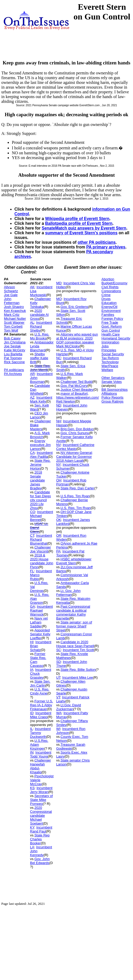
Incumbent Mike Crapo (41, 715)
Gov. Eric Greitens (74, 307)
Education (109, 303)
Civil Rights (110, 287)
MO (59, 299)
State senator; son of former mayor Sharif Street (74, 626)
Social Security (113, 354)
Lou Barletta (13, 354)
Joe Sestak (12, 346)
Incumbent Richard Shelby (41, 326)
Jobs (105, 346)
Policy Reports (113, 397)
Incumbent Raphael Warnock (42, 610)
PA (58, 551)
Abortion (108, 279)
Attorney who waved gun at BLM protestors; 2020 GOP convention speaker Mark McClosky (77, 340)
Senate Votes (112, 382)
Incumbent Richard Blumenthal (41, 539)
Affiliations (109, 393)
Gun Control (111, 330)
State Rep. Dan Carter (78, 488)
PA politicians (14, 370)
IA (32, 670)
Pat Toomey (13, 358)
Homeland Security (116, 338)
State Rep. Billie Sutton (78, 670)
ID (32, 713)
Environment (111, 311)
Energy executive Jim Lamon (41, 445)
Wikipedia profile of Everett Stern (77, 219)
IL (32, 729)
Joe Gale (11, 295)
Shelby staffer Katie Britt (39, 358)
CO (33, 512)
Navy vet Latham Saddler (39, 622)
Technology (110, 362)
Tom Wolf (11, 330)
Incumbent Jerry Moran (41, 790)
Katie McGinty (15, 350)
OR (59, 535)
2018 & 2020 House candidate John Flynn (42, 561)
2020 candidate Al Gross (39, 315)
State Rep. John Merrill (40, 368)
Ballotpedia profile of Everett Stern (79, 223)
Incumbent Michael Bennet (42, 516)
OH (59, 480)
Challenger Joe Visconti (41, 549)
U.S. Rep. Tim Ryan (76, 508)
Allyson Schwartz (11, 289)
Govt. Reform (112, 326)
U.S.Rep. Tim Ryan (75, 496)
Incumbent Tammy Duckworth (41, 733)
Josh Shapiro (14, 307)
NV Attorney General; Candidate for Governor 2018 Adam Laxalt (74, 457)
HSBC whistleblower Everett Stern (74, 561)
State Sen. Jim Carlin (40, 683)
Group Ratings (113, 401)
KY (32, 827)
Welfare (107, 370)
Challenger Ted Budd (76, 382)
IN (32, 752)
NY (58, 464)
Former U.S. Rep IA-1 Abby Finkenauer (42, 705)
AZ (32, 397)
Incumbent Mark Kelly (41, 399)
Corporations (111, 291)
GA (33, 606)
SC (58, 650)
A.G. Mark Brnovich (40, 435)
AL (32, 323)
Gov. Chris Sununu (75, 433)
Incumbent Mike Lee (78, 677)
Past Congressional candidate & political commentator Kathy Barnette (73, 612)
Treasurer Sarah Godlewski (71, 747)
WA (59, 713)
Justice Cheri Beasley (77, 390)
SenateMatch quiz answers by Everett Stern (84, 228)
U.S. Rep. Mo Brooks (40, 336)
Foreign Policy (112, 319)
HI (32, 642)
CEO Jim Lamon (39, 415)
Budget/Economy (115, 283)
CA (33, 453)
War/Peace (110, 366)
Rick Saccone (14, 362)
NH (59, 421)
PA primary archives (106, 247)
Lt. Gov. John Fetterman (68, 593)
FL (32, 571)
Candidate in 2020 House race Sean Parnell (75, 644)
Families (108, 315)
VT (58, 697)
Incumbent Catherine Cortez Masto (75, 447)
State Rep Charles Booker (40, 839)
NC (59, 358)
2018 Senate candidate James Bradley (38, 480)
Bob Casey (12, 338)
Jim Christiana (15, 342)
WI (58, 729)
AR (33, 374)
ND (59, 405)
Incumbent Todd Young (41, 754)
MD (59, 283)
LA (32, 847)
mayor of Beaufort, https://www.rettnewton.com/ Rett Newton (78, 397)
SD (58, 662)
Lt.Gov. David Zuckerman (68, 707)
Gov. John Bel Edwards (40, 861)
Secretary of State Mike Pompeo (42, 800)
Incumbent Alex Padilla (41, 455)
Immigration (110, 342)
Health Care (111, 334)
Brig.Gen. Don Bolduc (77, 429)
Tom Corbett (13, 326)
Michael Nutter (15, 319)
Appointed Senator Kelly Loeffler (40, 634)
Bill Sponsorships (115, 390)
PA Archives (13, 374)
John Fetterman (12, 301)
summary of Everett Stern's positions (81, 233)
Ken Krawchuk (15, 311)
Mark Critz (12, 315)
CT (32, 535)
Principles (109, 350)
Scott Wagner (14, 323)
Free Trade (110, 323)
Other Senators (113, 378)
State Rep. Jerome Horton (40, 464)
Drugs (106, 299)
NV (58, 445)
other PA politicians (97, 242)
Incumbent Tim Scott (78, 650)
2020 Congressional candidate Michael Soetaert (41, 816)
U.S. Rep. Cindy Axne (40, 691)
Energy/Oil (110, 307)
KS (32, 788)
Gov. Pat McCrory (74, 386)
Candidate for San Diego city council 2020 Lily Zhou (41, 500)
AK (32, 287)
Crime (106, 295)
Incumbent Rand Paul (41, 829)
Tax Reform (110, 358)
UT (58, 677)
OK (59, 520)
